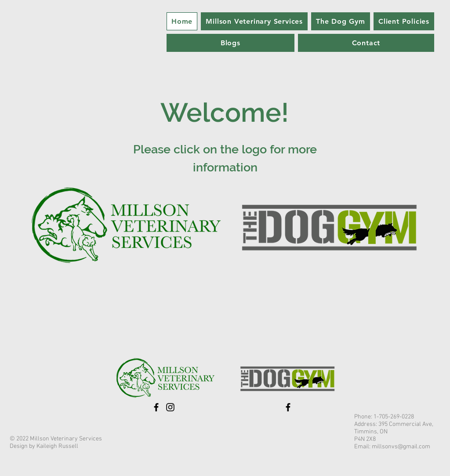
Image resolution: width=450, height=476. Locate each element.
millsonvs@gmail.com (401, 447)
